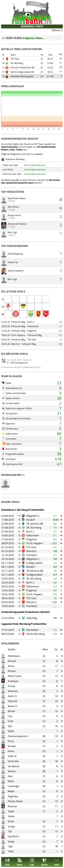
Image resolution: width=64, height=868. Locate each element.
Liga (32, 862)
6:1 (55, 535)
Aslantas (13, 691)
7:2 (55, 531)
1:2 (55, 563)
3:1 (55, 555)
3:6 (55, 618)
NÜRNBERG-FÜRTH (32, 26)
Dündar (12, 746)
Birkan (12, 711)
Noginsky (13, 796)
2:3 (60, 326)
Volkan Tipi (13, 262)
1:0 (55, 559)
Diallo (11, 731)
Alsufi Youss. (15, 676)
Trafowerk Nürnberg (20, 76)
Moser (11, 791)
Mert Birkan (13, 207)
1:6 (60, 339)
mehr (57, 862)
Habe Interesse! (38, 165)
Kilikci (11, 781)
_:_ (55, 606)
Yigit (10, 846)
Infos (26, 165)
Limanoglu (14, 786)
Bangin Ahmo (14, 215)
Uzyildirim (13, 836)
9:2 (55, 539)
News (20, 862)
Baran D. (13, 706)
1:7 (55, 516)
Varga (11, 841)
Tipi (10, 831)
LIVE (7, 862)
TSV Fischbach (17, 363)
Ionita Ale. (13, 761)
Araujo (12, 686)
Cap (10, 716)
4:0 (55, 579)
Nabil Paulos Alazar (17, 198)
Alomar (12, 671)
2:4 (55, 630)
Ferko (11, 751)
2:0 (60, 344)
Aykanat (12, 701)
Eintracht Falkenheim (21, 67)
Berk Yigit (12, 232)
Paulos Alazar (15, 801)
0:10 (56, 520)
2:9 (55, 634)
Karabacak (14, 766)
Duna (11, 741)
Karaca (12, 771)
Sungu (11, 826)
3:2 (55, 567)
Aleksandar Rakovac (17, 224)
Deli (10, 726)
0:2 (55, 543)
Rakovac (12, 806)
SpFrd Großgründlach (21, 72)
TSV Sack (15, 59)
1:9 (55, 528)
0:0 (60, 322)
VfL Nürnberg (17, 63)
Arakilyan (13, 681)
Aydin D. (12, 696)
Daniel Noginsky (15, 254)
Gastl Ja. (12, 756)
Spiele (44, 862)
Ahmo (11, 666)
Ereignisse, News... (33, 38)
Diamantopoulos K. (18, 736)
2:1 (55, 575)
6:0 (60, 335)
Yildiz (11, 851)
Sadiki (11, 811)
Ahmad (12, 661)
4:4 (55, 547)
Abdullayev (14, 656)
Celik (11, 721)
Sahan (11, 816)
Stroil (11, 821)
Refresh (56, 30)
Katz (10, 776)
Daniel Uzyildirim (16, 271)
